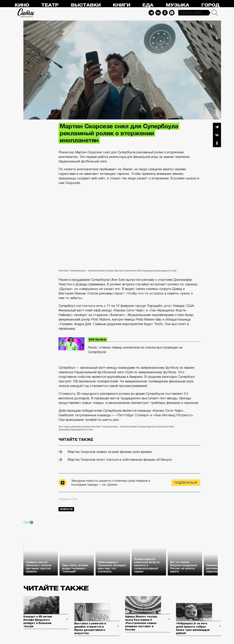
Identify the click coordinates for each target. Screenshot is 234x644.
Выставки (86, 5)
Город (210, 5)
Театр (50, 5)
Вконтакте (217, 135)
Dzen (172, 13)
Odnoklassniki (165, 13)
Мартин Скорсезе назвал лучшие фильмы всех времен (110, 452)
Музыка (177, 5)
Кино (22, 5)
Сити (26, 13)
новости (66, 509)
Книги (121, 5)
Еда (148, 5)
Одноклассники (217, 143)
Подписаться (186, 483)
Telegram (151, 13)
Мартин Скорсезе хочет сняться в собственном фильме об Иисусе (120, 460)
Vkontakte (158, 13)
